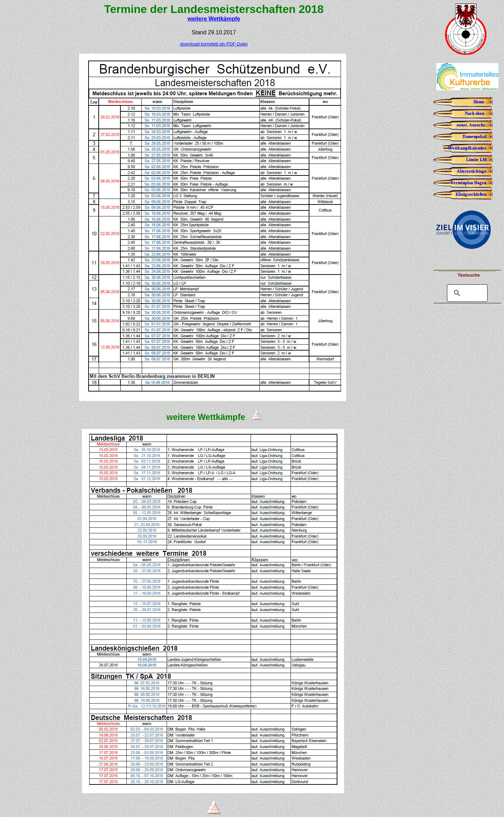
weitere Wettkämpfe (214, 19)
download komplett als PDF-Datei (214, 44)
